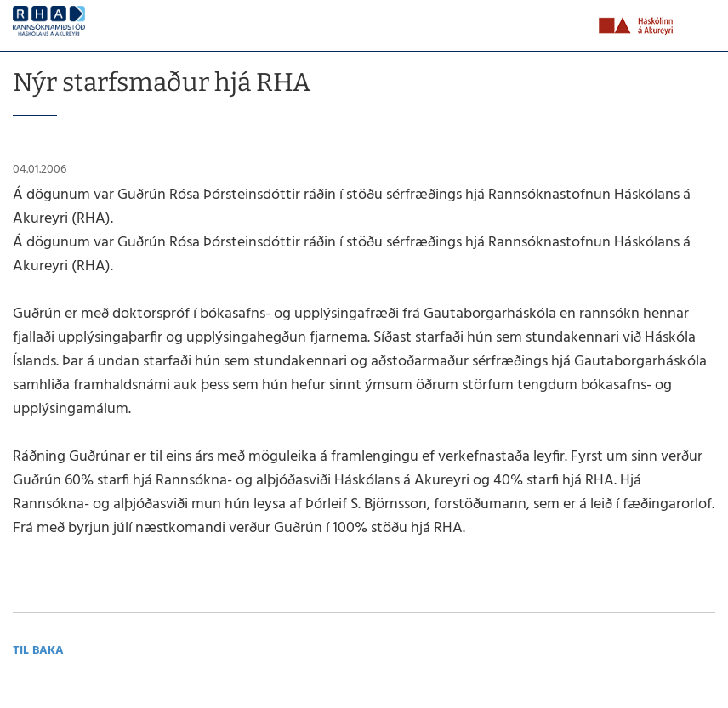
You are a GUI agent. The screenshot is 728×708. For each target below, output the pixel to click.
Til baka (38, 651)
